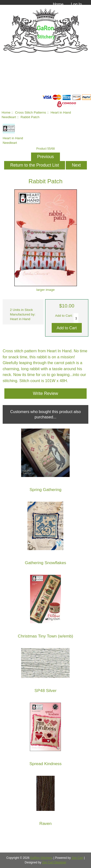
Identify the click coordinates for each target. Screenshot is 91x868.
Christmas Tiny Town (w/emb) (46, 636)
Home (58, 4)
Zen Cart (77, 858)
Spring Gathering (45, 490)
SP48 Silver (45, 691)
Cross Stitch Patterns (31, 112)
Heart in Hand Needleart (13, 138)
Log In (76, 4)
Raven (45, 824)
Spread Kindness (45, 764)
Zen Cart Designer (54, 862)
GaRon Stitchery (41, 858)
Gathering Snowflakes (45, 563)
